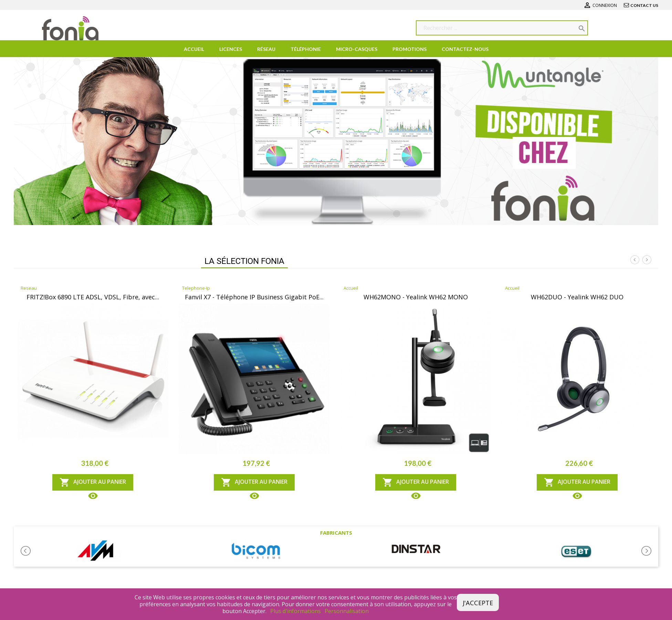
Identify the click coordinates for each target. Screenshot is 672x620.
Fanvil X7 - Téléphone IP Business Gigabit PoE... (254, 297)
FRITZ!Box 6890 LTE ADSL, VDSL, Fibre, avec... (93, 297)
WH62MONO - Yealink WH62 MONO (416, 297)
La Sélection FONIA (244, 261)
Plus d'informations (296, 611)
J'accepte (478, 603)
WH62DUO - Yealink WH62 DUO (577, 297)
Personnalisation (347, 611)
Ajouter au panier (93, 482)
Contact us (644, 5)
